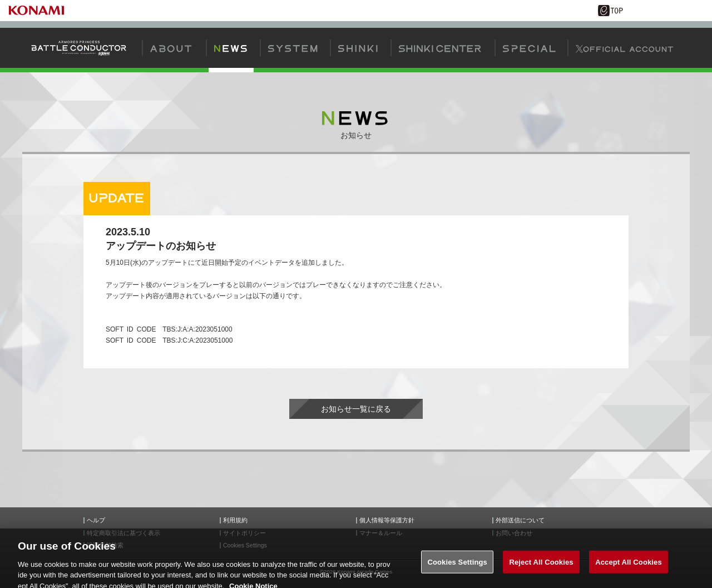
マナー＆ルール (381, 533)
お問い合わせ (514, 533)
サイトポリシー (244, 533)
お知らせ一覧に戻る (356, 409)
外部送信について (520, 520)
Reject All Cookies (541, 569)
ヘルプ (96, 520)
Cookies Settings (457, 569)
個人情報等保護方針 (387, 520)
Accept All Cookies (629, 569)
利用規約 (235, 520)
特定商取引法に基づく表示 (123, 533)
